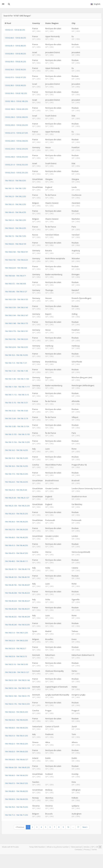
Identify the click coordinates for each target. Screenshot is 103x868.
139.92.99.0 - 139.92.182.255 (16, 93)
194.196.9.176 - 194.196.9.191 (16, 331)
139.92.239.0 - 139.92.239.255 (16, 149)
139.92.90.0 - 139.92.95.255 (15, 62)
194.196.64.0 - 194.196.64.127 (16, 759)
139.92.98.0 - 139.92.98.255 (15, 85)
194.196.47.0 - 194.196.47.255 (16, 553)
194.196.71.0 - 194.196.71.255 (16, 815)
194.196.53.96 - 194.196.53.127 (17, 672)
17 (78, 827)
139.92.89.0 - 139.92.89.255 (15, 54)
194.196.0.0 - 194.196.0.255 (15, 181)
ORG (98, 847)
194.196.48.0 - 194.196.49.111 (16, 561)
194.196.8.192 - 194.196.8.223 (16, 260)
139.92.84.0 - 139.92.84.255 (15, 38)
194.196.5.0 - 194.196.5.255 (15, 220)
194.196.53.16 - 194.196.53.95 (16, 664)
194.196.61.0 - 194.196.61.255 (16, 736)
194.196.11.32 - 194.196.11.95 (16, 371)
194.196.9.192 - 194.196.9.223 (16, 339)
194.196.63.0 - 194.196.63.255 (16, 751)
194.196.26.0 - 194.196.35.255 (16, 514)
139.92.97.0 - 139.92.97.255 (15, 77)
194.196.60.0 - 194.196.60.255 (16, 728)
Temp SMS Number (37, 847)
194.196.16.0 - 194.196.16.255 (16, 466)
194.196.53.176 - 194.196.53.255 (17, 704)
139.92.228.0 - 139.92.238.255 (16, 141)
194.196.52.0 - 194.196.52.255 (16, 640)
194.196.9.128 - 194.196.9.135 (16, 299)
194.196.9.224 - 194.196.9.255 (16, 347)
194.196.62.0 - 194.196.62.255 (16, 744)
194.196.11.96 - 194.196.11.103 (17, 379)
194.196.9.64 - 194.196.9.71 (15, 276)
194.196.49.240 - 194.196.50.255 (17, 625)
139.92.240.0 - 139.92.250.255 (16, 157)
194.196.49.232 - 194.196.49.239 (17, 617)
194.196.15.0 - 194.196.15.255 (16, 458)
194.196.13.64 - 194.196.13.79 (16, 418)
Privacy (87, 849)
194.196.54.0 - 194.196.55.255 (16, 712)
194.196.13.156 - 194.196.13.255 (17, 442)
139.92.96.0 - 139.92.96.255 (15, 70)
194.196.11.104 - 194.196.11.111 (17, 387)
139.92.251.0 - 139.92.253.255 (16, 165)
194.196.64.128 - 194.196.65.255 (17, 767)
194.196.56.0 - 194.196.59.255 (16, 720)
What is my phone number (58, 847)
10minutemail (76, 847)
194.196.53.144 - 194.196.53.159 (17, 688)
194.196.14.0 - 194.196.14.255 (16, 450)
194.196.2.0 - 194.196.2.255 (15, 196)
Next (85, 827)
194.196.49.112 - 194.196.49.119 (17, 569)
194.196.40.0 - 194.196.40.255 (16, 537)
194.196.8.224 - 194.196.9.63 (16, 268)
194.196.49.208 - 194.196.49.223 (17, 593)
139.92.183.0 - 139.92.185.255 (16, 101)
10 (68, 827)
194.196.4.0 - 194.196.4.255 (15, 212)
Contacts (78, 849)
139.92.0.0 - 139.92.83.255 (15, 30)
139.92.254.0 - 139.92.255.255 (16, 173)
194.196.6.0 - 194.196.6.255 (15, 228)
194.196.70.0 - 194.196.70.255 (16, 807)
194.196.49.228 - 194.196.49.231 (17, 609)
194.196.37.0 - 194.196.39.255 (16, 529)
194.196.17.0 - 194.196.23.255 (16, 474)
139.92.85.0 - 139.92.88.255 (15, 46)
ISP (93, 847)
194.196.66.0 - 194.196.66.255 (16, 775)
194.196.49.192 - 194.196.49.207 (17, 585)
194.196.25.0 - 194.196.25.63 (16, 490)
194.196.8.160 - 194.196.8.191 (16, 252)
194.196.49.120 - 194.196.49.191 (17, 577)
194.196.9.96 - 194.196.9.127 (16, 292)
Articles (87, 847)
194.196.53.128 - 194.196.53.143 (17, 680)
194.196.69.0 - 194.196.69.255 (16, 799)
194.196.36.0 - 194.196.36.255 (16, 522)
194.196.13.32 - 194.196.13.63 (16, 411)
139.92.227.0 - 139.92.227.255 (16, 133)
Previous (20, 827)
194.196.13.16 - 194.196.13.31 (16, 403)
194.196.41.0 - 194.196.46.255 (16, 545)
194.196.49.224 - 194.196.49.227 (17, 601)
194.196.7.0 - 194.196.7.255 (15, 236)
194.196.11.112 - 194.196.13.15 (17, 395)
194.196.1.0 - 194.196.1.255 (15, 188)
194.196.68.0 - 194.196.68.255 (16, 791)
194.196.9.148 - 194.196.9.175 (16, 323)
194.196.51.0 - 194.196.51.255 (16, 633)
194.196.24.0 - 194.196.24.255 (16, 482)
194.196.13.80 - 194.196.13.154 (17, 426)
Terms (94, 849)
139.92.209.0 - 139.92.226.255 (16, 125)
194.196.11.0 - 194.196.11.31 (16, 363)
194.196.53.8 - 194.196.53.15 (16, 656)
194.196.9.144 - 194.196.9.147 (16, 315)
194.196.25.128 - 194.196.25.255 (17, 506)
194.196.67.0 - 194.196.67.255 (16, 783)
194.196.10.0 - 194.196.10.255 (16, 355)
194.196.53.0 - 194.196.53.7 (15, 648)
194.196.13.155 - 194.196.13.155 (17, 434)
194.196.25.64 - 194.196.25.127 (17, 498)
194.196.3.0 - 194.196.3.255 (15, 204)
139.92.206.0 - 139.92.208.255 (16, 117)
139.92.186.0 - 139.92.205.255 (16, 109)
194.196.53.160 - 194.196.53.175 (17, 696)
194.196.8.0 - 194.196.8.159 (15, 244)
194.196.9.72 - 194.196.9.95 (15, 284)
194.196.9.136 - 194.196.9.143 (16, 307)
